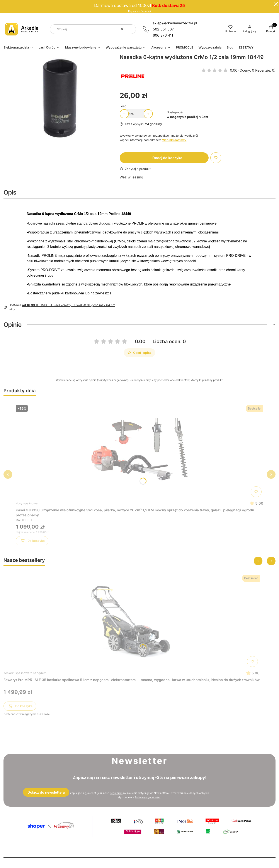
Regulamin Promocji (139, 11)
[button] (131, 29)
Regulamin (116, 793)
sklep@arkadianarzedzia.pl (175, 23)
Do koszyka (32, 541)
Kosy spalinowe (27, 503)
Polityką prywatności (148, 797)
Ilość (123, 106)
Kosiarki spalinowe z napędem (25, 673)
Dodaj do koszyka (167, 158)
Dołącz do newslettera (46, 792)
